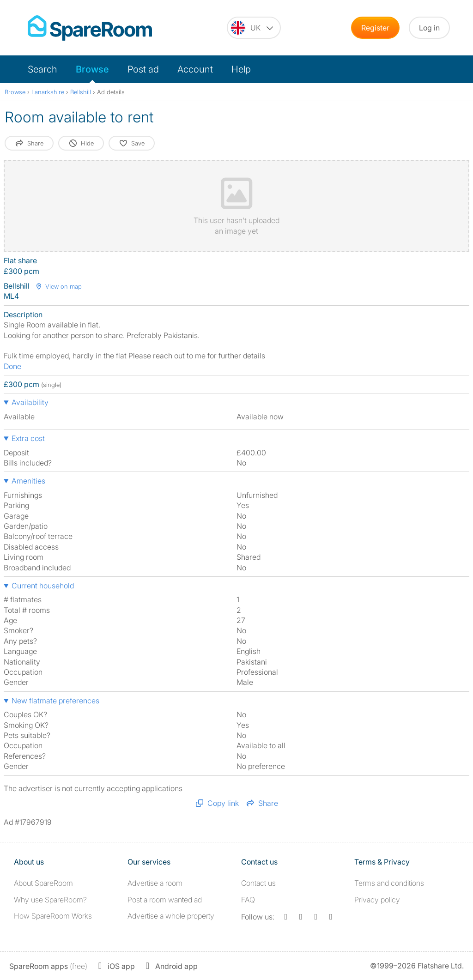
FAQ (248, 900)
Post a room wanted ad (165, 900)
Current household (43, 586)
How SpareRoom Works (53, 916)
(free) (48, 966)
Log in (429, 28)
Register (375, 28)
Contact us (258, 883)
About (43, 883)
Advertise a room (155, 883)
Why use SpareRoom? (50, 900)
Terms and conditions (389, 883)
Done (12, 366)
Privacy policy (377, 900)
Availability (30, 402)
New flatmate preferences (55, 701)
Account (195, 69)
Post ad (143, 69)
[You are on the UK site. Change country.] (254, 28)
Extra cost (28, 438)
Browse (92, 69)
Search (42, 69)
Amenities (28, 481)
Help (241, 69)
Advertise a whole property (171, 916)
